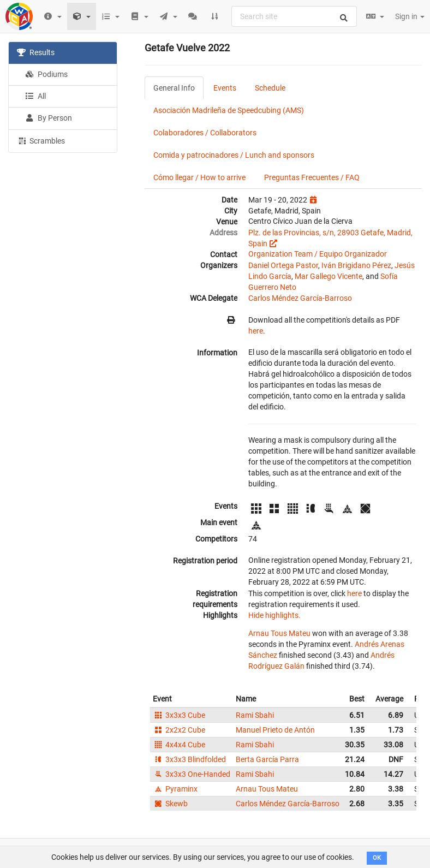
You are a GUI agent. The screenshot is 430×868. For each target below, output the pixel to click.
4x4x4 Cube (179, 745)
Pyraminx (175, 789)
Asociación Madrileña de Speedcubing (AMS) (229, 110)
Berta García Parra (267, 759)
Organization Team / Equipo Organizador (318, 254)
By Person (49, 118)
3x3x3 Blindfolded (189, 759)
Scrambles (41, 140)
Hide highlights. (274, 615)
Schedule (270, 88)
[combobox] (294, 16)
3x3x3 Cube (179, 715)
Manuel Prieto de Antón (275, 730)
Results (36, 52)
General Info (174, 88)
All (35, 96)
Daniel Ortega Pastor (283, 265)
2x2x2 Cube (179, 730)
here (256, 331)
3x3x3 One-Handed (192, 774)
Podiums (46, 74)
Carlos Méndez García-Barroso (300, 298)
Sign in (410, 16)
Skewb (170, 804)
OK (377, 858)
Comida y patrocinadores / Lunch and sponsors (234, 155)
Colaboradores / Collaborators (205, 133)
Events (225, 88)
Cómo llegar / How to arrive (199, 177)
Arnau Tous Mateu (279, 633)
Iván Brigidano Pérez (356, 265)
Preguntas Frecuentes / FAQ (312, 177)
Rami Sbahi (255, 715)
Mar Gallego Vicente (329, 276)
